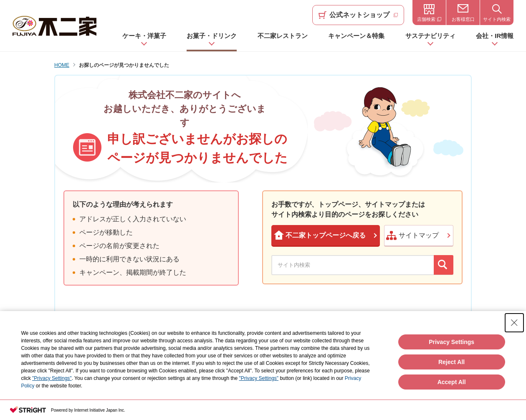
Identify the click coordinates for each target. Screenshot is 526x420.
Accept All (452, 382)
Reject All (451, 362)
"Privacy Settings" (52, 378)
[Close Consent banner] (514, 323)
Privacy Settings (451, 342)
